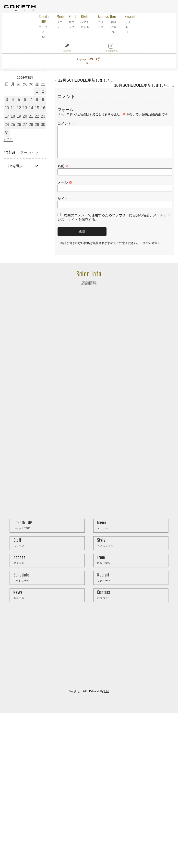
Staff (67, 21)
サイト (63, 205)
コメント (67, 123)
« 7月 (8, 140)
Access (96, 21)
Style (80, 21)
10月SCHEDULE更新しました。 (143, 85)
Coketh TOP (39, 26)
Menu (55, 21)
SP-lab (106, 697)
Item (108, 24)
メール (65, 188)
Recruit (123, 24)
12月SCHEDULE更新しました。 (87, 80)
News (49, 601)
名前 (63, 172)
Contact (133, 601)
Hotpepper (84, 61)
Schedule (49, 583)
